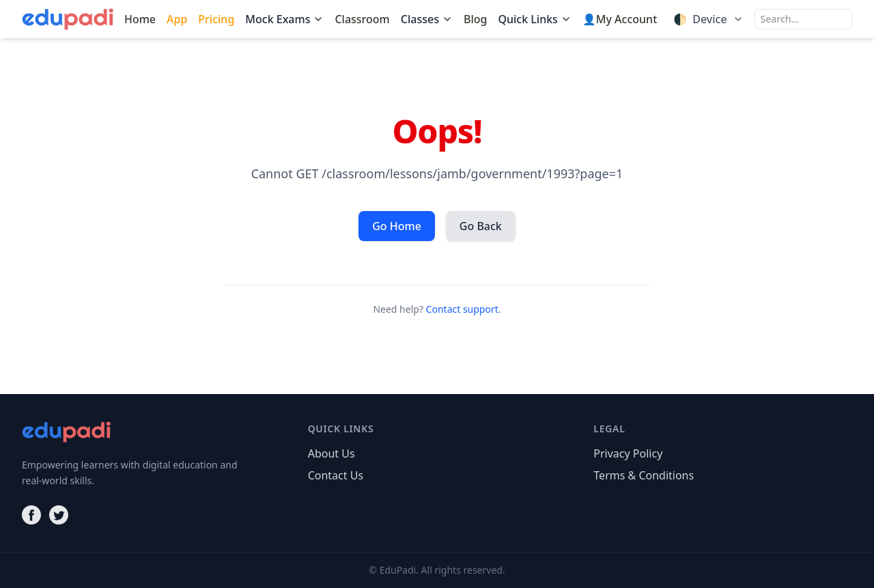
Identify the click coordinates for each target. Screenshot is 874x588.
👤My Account (620, 19)
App (177, 19)
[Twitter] (59, 515)
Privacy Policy (628, 453)
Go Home (397, 226)
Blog (475, 19)
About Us (332, 453)
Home (140, 19)
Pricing (216, 19)
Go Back (481, 226)
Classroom (362, 19)
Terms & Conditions (644, 475)
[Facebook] (31, 515)
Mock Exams (284, 19)
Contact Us (336, 475)
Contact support (462, 309)
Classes (427, 19)
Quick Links (534, 19)
